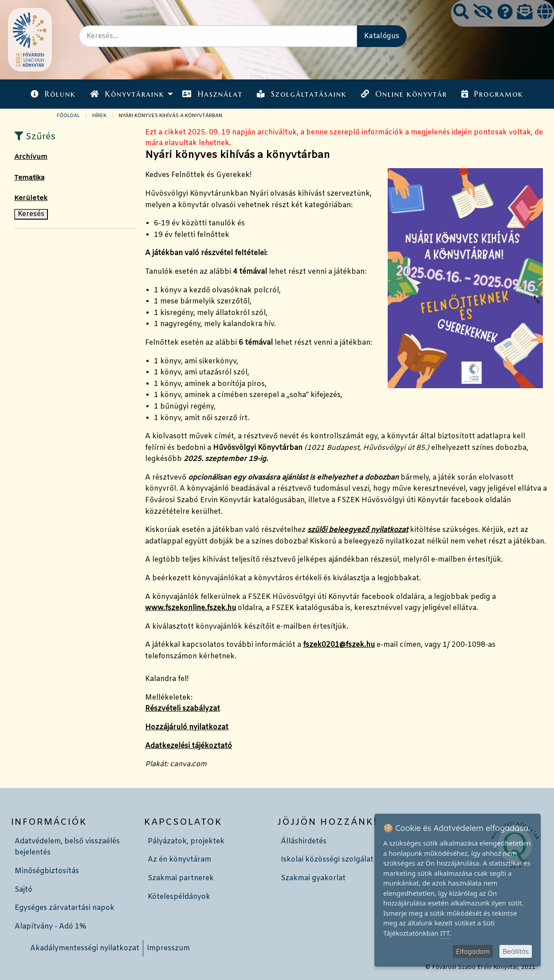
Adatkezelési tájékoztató (189, 746)
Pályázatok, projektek (186, 841)
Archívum (31, 157)
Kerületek (31, 198)
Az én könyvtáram (179, 860)
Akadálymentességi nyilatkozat (85, 948)
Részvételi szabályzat (183, 709)
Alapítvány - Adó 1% (50, 927)
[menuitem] (53, 94)
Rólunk (53, 94)
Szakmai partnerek (181, 878)
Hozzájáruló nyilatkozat (187, 727)
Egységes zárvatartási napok (65, 908)
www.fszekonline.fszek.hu (191, 608)
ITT (445, 933)
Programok (492, 94)
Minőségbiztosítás (47, 871)
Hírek (99, 116)
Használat (212, 94)
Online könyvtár (404, 94)
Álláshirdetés (304, 841)
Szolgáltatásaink (302, 94)
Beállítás (516, 951)
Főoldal (68, 116)
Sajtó (24, 890)
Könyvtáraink (127, 94)
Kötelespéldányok (179, 897)
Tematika (29, 178)
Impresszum (168, 948)
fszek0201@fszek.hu (339, 645)
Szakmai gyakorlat (313, 878)
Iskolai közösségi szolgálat (327, 860)
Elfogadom (473, 951)
